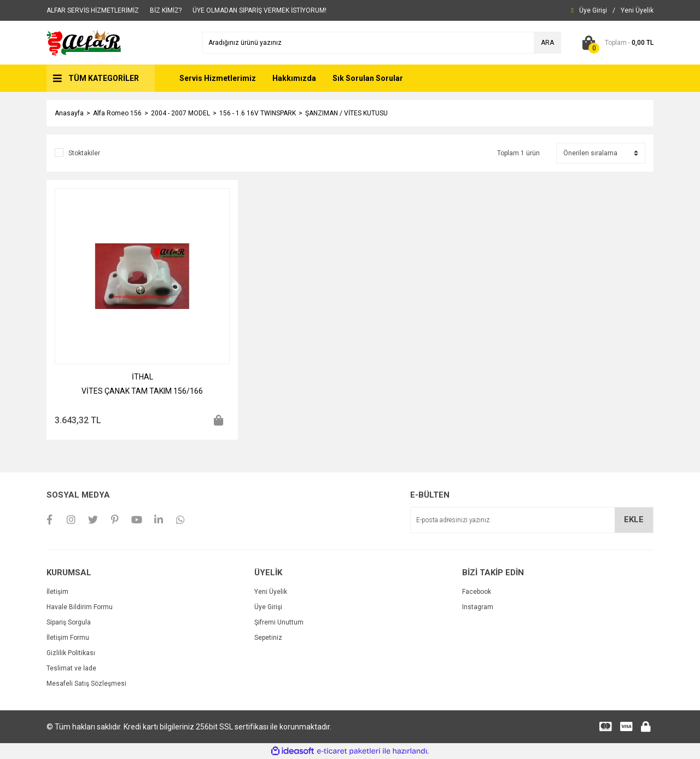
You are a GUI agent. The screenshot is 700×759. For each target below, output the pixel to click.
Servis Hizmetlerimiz (218, 78)
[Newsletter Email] (532, 520)
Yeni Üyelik (271, 592)
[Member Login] (593, 10)
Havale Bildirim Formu (80, 607)
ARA (547, 43)
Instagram (478, 607)
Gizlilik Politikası (71, 653)
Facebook (477, 592)
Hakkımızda (294, 78)
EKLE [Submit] (634, 519)
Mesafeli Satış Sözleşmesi (86, 684)
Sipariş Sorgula (69, 622)
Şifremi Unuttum (279, 622)
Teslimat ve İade (71, 668)
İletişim (57, 592)
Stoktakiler (84, 153)
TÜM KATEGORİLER (104, 78)
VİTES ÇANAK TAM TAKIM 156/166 (142, 391)
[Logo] (84, 42)
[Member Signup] (637, 10)
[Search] (382, 43)
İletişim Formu (68, 638)
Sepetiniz (268, 638)
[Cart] (616, 43)
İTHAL (142, 377)
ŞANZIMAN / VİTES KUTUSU (346, 113)
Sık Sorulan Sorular (368, 78)
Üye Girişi (268, 607)
